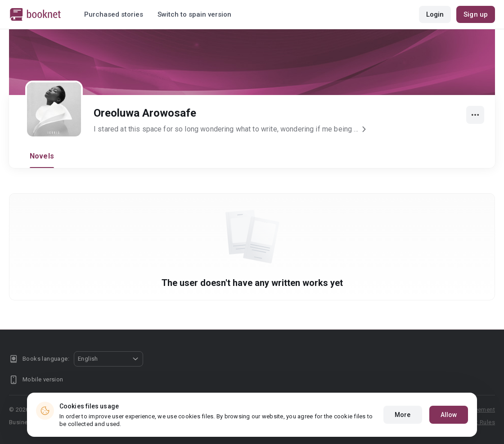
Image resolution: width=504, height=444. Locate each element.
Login (435, 14)
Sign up (476, 14)
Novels (42, 156)
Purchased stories (114, 14)
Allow (449, 415)
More (403, 415)
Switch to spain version (194, 14)
